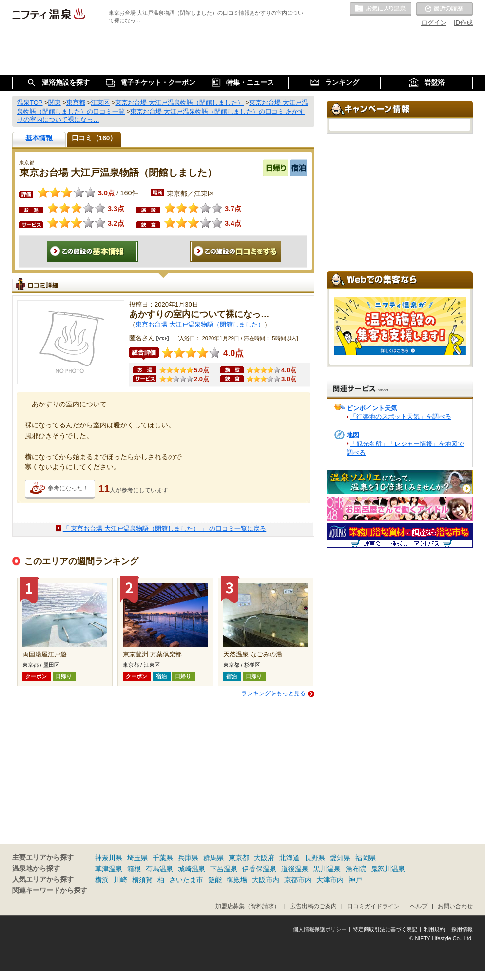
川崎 (120, 880)
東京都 (239, 858)
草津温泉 (109, 869)
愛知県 (340, 858)
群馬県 (213, 858)
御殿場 (237, 880)
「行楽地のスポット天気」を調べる (401, 416)
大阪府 (264, 858)
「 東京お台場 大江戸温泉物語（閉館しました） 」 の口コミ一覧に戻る (165, 528)
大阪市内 (266, 880)
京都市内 (298, 880)
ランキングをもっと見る (273, 693)
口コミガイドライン (373, 906)
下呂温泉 (224, 869)
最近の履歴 (445, 9)
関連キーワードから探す (50, 891)
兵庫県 (188, 858)
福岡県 (366, 858)
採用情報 (462, 929)
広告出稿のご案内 (313, 906)
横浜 (102, 880)
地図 (353, 435)
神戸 (355, 880)
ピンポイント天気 (372, 408)
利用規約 (434, 929)
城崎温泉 (192, 869)
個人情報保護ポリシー (320, 929)
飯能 (215, 880)
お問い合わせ (455, 906)
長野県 (315, 858)
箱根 (134, 869)
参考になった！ (68, 488)
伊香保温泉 (259, 869)
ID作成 (463, 23)
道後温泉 (295, 869)
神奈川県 (109, 858)
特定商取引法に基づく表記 (385, 929)
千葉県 (163, 858)
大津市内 (330, 880)
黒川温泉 (327, 869)
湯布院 (356, 869)
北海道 (290, 858)
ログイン (434, 23)
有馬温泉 (159, 869)
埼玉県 (137, 858)
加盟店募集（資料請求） (248, 906)
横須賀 (142, 880)
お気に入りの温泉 (381, 9)
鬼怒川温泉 (388, 869)
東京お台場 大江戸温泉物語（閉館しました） (200, 324)
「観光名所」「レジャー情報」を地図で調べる (405, 448)
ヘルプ (419, 906)
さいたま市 (186, 880)
